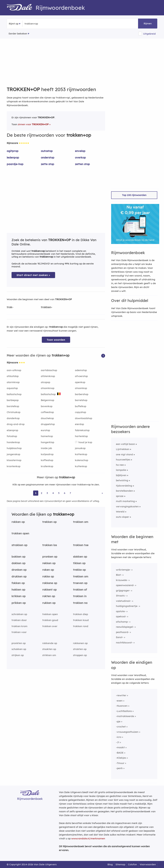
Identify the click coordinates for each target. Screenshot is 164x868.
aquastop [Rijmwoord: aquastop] (12, 388)
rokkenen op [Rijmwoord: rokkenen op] (80, 643)
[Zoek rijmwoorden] (40, 24)
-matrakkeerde (125, 716)
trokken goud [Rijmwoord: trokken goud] (50, 620)
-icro (119, 737)
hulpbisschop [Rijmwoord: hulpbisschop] (14, 448)
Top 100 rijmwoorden (134, 195)
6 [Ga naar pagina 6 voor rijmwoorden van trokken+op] (65, 493)
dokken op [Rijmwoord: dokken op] (18, 563)
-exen (119, 701)
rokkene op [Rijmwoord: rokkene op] (50, 583)
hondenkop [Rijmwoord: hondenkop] (13, 442)
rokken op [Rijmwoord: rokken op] (18, 522)
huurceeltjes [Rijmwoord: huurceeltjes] (123, 460)
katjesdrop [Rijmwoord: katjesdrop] (47, 454)
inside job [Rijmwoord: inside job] (46, 448)
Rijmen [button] (148, 23)
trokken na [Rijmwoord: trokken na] (80, 603)
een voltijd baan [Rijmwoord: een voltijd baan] (125, 444)
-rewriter (121, 695)
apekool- (121, 616)
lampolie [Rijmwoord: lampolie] (121, 470)
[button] (103, 355)
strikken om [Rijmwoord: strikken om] (49, 655)
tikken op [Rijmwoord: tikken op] (79, 563)
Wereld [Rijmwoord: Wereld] (120, 512)
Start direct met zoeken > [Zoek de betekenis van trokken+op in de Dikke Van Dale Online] (33, 275)
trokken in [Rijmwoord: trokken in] (80, 596)
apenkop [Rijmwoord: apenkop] (80, 382)
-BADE (120, 753)
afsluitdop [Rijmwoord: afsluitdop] (13, 376)
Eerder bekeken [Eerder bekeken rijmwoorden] (18, 34)
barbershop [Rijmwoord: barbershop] (82, 394)
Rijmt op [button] (14, 24)
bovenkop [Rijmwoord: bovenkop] (47, 406)
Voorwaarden (148, 864)
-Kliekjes (121, 758)
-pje (118, 721)
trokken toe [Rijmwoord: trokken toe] (81, 545)
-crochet (121, 727)
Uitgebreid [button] (149, 34)
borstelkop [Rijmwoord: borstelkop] (13, 406)
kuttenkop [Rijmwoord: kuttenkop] (81, 466)
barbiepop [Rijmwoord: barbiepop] (13, 400)
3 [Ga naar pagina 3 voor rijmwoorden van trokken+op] (47, 493)
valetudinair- (124, 601)
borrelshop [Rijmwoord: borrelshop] (81, 400)
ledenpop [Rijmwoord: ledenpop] (13, 157)
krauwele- (122, 580)
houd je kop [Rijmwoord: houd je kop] (85, 442)
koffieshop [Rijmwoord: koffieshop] (47, 460)
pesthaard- (123, 632)
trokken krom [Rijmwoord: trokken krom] (19, 626)
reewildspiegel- (125, 627)
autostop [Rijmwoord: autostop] (47, 151)
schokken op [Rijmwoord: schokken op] (19, 649)
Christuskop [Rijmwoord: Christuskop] (14, 412)
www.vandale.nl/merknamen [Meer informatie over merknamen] (88, 838)
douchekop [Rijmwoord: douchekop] (47, 418)
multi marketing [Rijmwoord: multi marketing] (125, 501)
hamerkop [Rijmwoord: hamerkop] (47, 436)
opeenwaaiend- (125, 585)
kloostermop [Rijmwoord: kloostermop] (14, 460)
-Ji (118, 742)
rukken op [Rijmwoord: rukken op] (49, 603)
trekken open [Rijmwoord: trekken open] (50, 614)
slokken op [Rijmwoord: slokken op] (80, 557)
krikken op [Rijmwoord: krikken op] (19, 596)
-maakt (120, 747)
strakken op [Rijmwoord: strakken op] (19, 545)
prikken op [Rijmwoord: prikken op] (19, 603)
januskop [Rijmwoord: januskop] (80, 448)
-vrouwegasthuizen (127, 732)
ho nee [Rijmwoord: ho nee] (120, 465)
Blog (110, 864)
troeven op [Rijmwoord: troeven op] (80, 583)
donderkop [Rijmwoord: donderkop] (13, 418)
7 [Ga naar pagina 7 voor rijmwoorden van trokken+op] (70, 493)
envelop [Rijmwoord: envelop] (80, 151)
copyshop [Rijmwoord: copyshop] (80, 412)
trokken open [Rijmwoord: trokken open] (20, 533)
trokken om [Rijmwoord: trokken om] (81, 522)
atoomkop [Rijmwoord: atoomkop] (81, 388)
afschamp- (122, 622)
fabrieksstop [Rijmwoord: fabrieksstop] (82, 430)
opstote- (121, 611)
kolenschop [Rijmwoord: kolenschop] (82, 460)
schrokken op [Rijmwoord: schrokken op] (19, 614)
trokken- (47, 307)
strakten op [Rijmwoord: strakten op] (80, 649)
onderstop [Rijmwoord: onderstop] (48, 157)
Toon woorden (56, 340)
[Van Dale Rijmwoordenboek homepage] (21, 8)
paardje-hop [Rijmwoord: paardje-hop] (15, 164)
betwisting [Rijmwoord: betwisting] (122, 480)
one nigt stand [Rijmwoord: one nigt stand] (124, 454)
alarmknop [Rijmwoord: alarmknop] (13, 382)
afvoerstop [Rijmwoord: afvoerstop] (81, 376)
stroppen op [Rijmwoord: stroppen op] (80, 655)
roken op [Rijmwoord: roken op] (48, 570)
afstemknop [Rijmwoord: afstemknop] (48, 376)
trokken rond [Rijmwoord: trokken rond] (81, 626)
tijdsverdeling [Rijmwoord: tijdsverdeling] (124, 486)
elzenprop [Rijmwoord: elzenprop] (12, 430)
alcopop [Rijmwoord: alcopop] (45, 382)
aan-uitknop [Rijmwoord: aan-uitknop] (14, 370)
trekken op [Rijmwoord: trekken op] (49, 522)
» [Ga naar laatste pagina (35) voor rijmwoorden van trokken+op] (102, 493)
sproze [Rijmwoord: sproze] (120, 496)
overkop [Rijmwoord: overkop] (80, 157)
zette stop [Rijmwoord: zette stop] (47, 164)
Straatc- (121, 596)
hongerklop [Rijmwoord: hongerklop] (47, 442)
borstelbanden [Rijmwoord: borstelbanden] (124, 491)
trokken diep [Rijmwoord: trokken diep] (80, 614)
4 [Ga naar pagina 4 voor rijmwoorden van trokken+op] (53, 493)
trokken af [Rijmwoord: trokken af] (80, 590)
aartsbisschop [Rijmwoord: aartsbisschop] (49, 370)
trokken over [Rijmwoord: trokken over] (50, 626)
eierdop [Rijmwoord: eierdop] (79, 424)
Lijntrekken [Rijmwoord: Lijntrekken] (123, 449)
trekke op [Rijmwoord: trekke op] (79, 570)
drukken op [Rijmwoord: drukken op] (19, 576)
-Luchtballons (124, 711)
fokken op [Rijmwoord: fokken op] (18, 583)
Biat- (119, 575)
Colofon (132, 864)
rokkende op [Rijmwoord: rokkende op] (50, 643)
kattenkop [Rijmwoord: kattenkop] (81, 454)
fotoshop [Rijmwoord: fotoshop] (12, 436)
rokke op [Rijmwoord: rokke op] (48, 576)
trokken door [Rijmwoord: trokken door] (19, 620)
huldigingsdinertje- (127, 606)
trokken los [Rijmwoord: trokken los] (50, 545)
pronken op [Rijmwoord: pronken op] (50, 557)
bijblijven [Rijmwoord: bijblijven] (121, 475)
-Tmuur (120, 763)
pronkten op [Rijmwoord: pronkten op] (19, 643)
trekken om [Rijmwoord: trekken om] (81, 576)
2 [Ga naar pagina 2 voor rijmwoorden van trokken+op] (41, 493)
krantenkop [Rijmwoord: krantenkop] (14, 466)
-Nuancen (122, 706)
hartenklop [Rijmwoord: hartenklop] (81, 436)
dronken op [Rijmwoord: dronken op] (19, 570)
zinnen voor (33, 124)
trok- (10, 307)
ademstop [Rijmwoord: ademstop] (81, 370)
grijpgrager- (123, 590)
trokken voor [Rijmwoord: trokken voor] (19, 632)
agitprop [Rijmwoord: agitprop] (13, 151)
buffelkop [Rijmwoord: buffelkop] (81, 406)
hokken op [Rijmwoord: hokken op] (18, 590)
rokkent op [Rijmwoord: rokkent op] (49, 590)
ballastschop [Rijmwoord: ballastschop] (14, 394)
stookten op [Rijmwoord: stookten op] (49, 649)
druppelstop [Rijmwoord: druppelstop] (48, 424)
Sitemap (120, 864)
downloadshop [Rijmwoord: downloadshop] (84, 418)
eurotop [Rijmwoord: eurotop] (45, 430)
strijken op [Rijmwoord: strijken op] (18, 655)
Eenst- (120, 637)
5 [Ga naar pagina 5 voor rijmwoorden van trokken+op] (59, 493)
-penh (119, 768)
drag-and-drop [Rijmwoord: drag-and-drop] (16, 424)
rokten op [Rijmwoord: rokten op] (49, 596)
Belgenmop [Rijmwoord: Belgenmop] (47, 400)
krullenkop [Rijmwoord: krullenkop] (47, 466)
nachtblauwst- (124, 643)
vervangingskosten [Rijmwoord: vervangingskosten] (127, 506)
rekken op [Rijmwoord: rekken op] (49, 563)
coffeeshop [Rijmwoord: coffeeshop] (47, 412)
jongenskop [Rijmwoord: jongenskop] (13, 454)
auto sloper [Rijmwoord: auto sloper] (123, 517)
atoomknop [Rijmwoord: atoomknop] (48, 388)
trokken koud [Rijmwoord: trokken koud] (81, 620)
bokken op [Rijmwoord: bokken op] (18, 557)
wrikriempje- (123, 570)
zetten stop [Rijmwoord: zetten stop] (82, 164)
